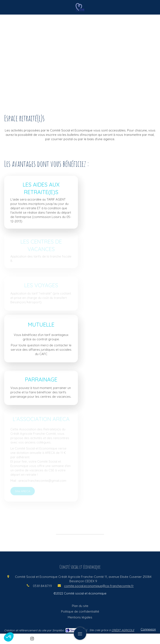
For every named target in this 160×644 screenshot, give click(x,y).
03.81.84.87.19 (42, 586)
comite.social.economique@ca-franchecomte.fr (99, 586)
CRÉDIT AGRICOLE (123, 630)
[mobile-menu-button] (80, 634)
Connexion (148, 629)
